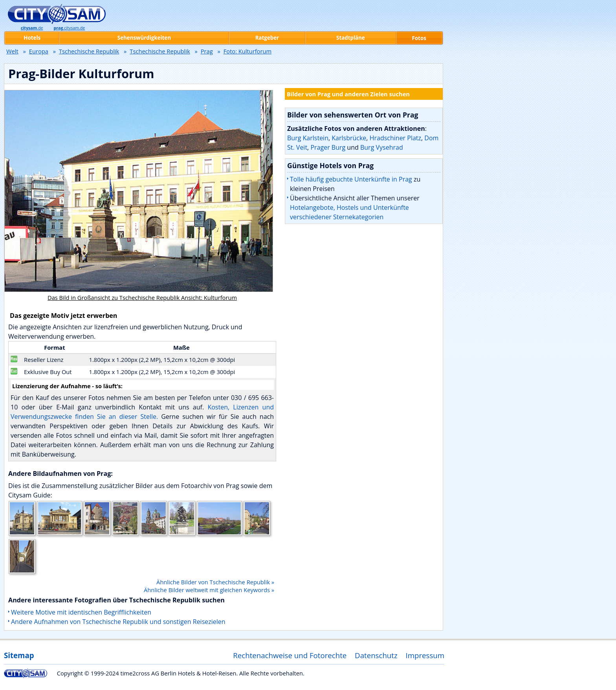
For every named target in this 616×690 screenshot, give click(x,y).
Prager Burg (328, 147)
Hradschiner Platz (395, 138)
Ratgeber (267, 38)
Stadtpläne (351, 38)
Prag (207, 51)
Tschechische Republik (89, 51)
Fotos (419, 38)
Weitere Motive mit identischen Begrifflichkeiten (81, 612)
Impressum (425, 655)
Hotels (32, 38)
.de (32, 28)
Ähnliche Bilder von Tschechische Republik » (215, 582)
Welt (12, 51)
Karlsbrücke (349, 138)
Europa (39, 51)
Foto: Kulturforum (247, 51)
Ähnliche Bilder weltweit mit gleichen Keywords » (209, 590)
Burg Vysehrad (382, 147)
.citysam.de (69, 28)
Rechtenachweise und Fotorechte (290, 655)
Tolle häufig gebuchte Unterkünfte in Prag (351, 179)
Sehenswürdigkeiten (144, 38)
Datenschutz (376, 655)
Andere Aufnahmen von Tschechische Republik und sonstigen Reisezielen (118, 622)
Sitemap (19, 655)
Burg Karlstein (308, 138)
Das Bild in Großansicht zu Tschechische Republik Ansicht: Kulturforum (142, 297)
